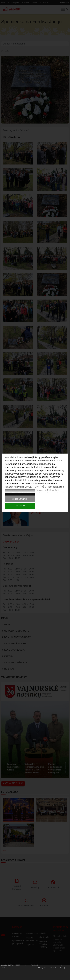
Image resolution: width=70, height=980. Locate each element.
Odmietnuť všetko (20, 499)
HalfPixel (11, 967)
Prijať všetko (20, 506)
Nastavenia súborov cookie (20, 492)
